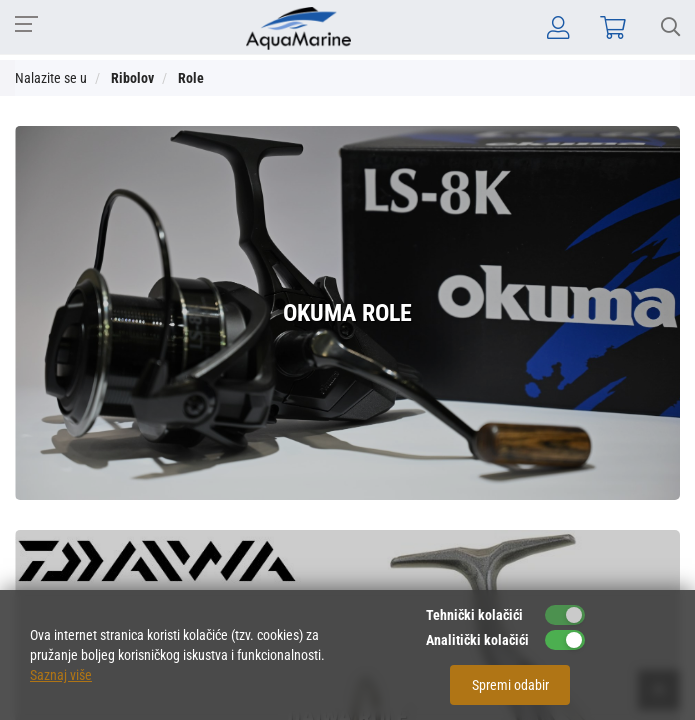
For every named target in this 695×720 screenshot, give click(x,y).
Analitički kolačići (477, 640)
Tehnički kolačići (474, 615)
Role (191, 78)
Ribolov (132, 78)
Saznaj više (61, 675)
